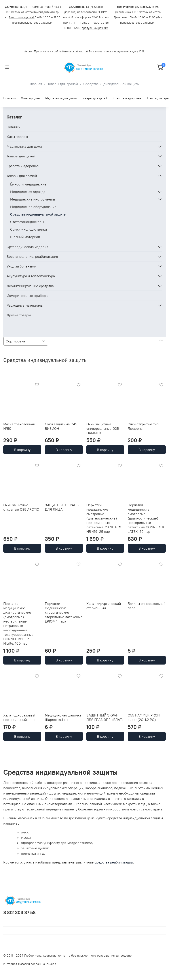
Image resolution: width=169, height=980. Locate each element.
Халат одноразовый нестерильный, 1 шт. (19, 717)
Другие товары (19, 315)
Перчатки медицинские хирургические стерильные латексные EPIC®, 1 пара (64, 612)
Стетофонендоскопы (27, 222)
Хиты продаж (30, 98)
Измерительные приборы (27, 296)
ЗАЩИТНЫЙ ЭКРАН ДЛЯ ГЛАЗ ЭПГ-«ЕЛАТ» (105, 717)
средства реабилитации (114, 862)
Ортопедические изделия (27, 247)
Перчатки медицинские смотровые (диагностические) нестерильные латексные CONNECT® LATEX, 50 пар (146, 518)
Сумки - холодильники (28, 229)
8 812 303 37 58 (19, 912)
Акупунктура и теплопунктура (31, 276)
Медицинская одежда (28, 192)
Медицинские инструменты (32, 199)
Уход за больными (21, 266)
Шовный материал (25, 237)
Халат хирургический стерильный (104, 606)
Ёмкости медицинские (28, 184)
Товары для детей (95, 98)
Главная (36, 84)
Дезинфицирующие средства (30, 286)
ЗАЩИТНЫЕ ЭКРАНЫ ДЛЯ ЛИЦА (62, 507)
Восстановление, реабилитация (32, 256)
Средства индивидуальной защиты (38, 214)
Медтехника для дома (61, 98)
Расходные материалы (25, 305)
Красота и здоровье (127, 98)
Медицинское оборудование (33, 207)
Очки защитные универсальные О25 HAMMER (103, 428)
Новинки (9, 98)
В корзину (22, 450)
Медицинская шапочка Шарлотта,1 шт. (63, 717)
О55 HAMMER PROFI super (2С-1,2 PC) (144, 717)
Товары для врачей (63, 84)
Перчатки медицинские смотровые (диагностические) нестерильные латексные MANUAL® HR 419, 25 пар (103, 518)
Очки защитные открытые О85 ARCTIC (21, 507)
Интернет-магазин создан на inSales (30, 964)
